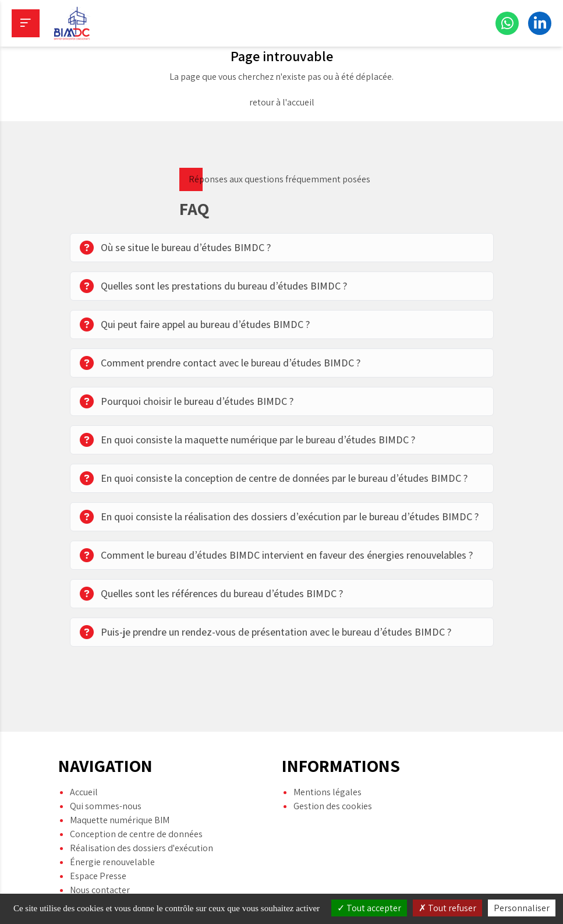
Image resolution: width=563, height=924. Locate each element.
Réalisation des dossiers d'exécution (141, 810)
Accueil (84, 754)
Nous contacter (100, 851)
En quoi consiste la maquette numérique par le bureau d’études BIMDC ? (247, 440)
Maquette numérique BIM (120, 782)
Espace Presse (98, 837)
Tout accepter (369, 908)
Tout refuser (447, 908)
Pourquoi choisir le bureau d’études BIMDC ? (187, 401)
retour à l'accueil (282, 102)
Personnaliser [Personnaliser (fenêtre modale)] (522, 908)
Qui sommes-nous (106, 768)
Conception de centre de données (136, 796)
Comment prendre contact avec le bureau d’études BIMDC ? (220, 363)
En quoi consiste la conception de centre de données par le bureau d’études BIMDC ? (274, 478)
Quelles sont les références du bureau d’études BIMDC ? (211, 594)
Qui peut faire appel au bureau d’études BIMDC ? (195, 325)
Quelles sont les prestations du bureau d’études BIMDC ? (213, 286)
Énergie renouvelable (112, 824)
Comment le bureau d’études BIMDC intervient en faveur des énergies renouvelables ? (276, 555)
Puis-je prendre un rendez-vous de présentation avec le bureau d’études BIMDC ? (265, 632)
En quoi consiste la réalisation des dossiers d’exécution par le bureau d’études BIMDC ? (279, 517)
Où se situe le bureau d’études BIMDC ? (175, 248)
